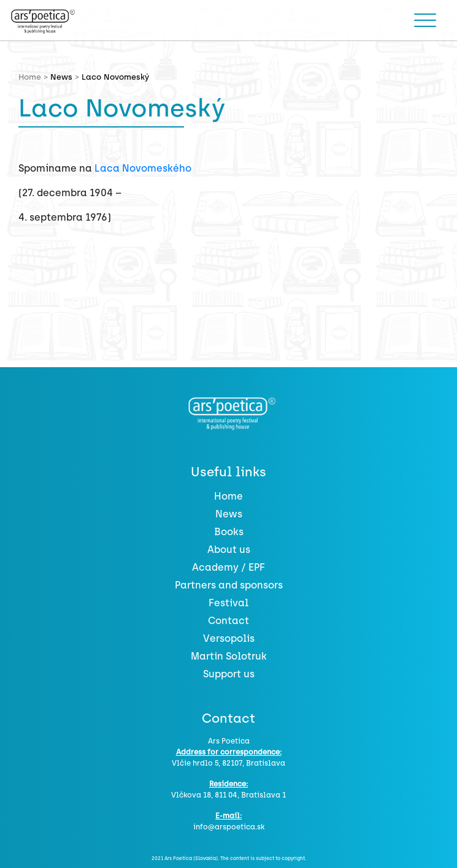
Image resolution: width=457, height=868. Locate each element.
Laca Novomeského (143, 168)
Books (229, 532)
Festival (228, 603)
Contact (228, 621)
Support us (229, 674)
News (61, 77)
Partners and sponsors (229, 585)
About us (229, 550)
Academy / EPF (228, 567)
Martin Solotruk (229, 656)
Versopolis (229, 638)
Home (228, 496)
